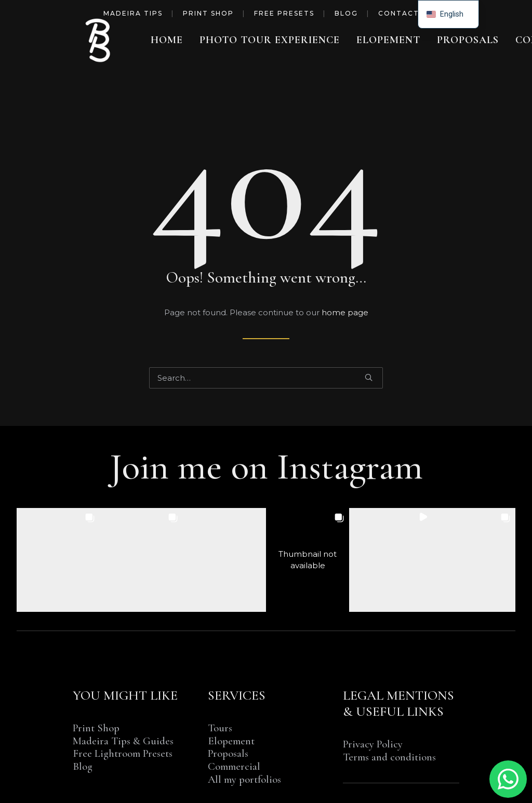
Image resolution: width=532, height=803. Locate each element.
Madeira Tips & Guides (123, 741)
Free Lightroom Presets (123, 753)
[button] (369, 377)
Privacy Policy (373, 744)
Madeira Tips (133, 13)
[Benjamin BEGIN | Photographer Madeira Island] (99, 40)
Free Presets (284, 13)
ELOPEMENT (388, 40)
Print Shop (208, 13)
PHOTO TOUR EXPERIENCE (270, 40)
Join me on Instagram (266, 467)
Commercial (234, 766)
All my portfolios (244, 779)
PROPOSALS (468, 40)
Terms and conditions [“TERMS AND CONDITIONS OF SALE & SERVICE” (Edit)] (389, 757)
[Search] (266, 378)
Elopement (231, 741)
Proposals (228, 753)
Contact (399, 13)
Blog (346, 13)
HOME (167, 40)
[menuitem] (167, 40)
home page (345, 312)
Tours (220, 728)
